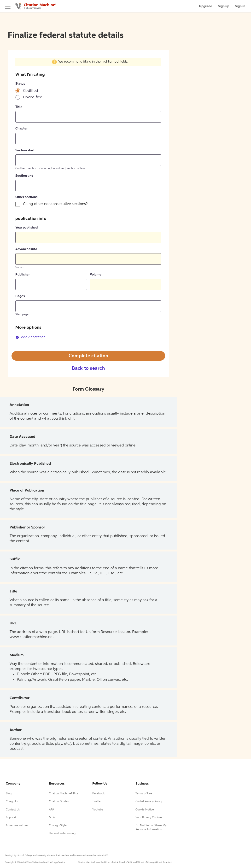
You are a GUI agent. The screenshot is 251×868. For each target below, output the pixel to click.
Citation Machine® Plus (64, 794)
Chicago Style (58, 826)
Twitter (97, 802)
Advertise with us (17, 826)
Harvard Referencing (62, 833)
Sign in (240, 6)
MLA (52, 818)
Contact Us (13, 810)
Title (19, 107)
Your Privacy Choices (149, 818)
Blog (9, 794)
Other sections (26, 197)
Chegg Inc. (13, 802)
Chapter (21, 129)
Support (11, 818)
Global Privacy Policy (149, 802)
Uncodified (33, 97)
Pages (20, 296)
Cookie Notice (145, 810)
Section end (24, 176)
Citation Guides (59, 802)
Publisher (23, 275)
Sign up (224, 6)
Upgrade (206, 6)
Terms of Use (144, 794)
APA (52, 810)
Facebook (99, 794)
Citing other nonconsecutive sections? (55, 204)
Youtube (98, 810)
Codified (31, 91)
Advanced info (26, 249)
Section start (25, 150)
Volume (96, 275)
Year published (26, 228)
